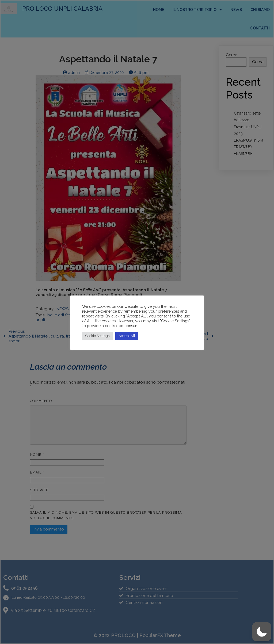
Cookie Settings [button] (97, 336)
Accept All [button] (127, 336)
